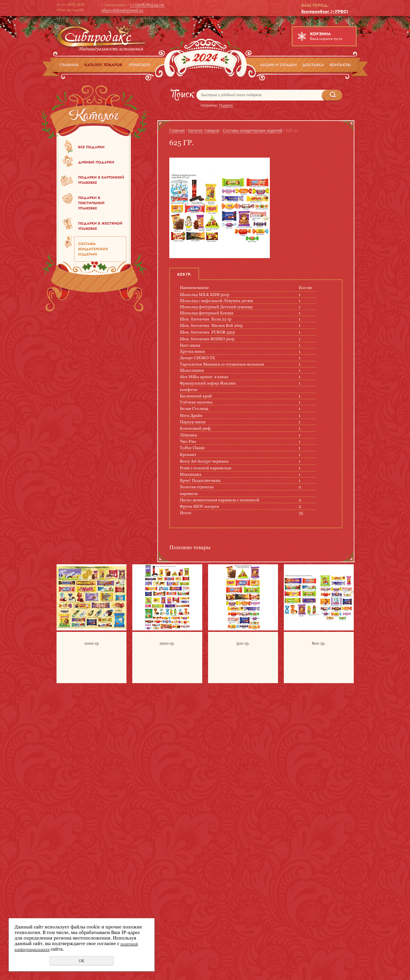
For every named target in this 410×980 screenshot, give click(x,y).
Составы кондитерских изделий (93, 249)
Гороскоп (140, 65)
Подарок (226, 105)
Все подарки (91, 147)
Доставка (313, 65)
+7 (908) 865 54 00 (147, 5)
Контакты (340, 65)
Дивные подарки (96, 162)
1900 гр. (167, 643)
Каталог (94, 117)
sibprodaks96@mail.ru (122, 10)
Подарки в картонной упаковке (101, 180)
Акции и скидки (278, 65)
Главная (69, 65)
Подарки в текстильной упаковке (91, 203)
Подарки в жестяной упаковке (100, 226)
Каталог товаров (103, 65)
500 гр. (243, 643)
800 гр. (319, 643)
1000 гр (91, 643)
